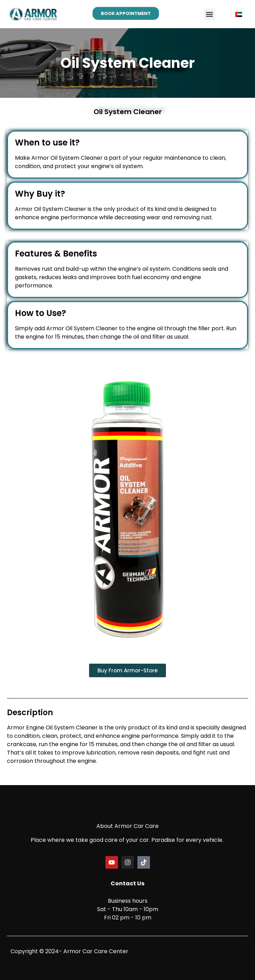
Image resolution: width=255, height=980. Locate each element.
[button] (210, 14)
